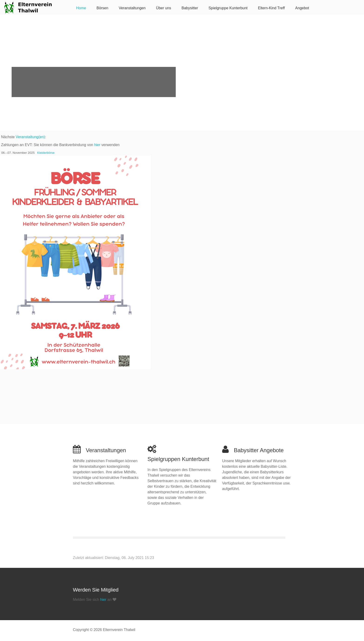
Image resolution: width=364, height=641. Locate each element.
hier (97, 145)
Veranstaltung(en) (30, 137)
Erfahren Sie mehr (39, 83)
